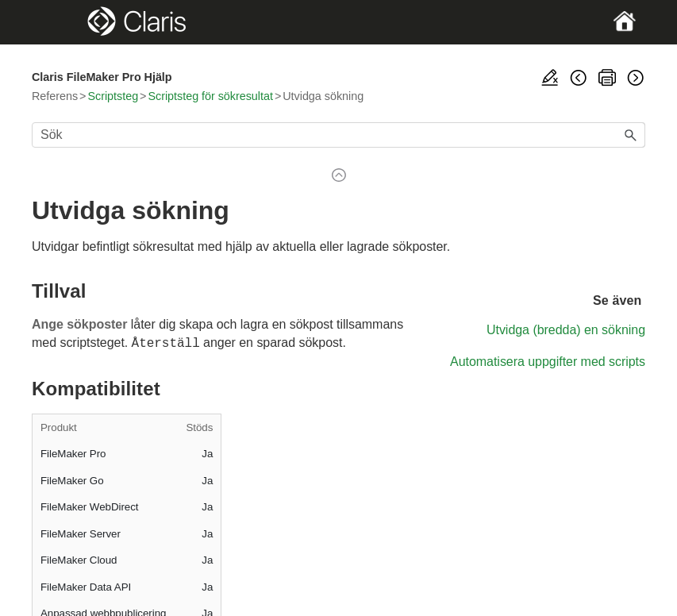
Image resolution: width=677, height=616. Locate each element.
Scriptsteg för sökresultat (210, 96)
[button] (631, 135)
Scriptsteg (113, 96)
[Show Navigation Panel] (61, 22)
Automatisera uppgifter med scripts (548, 362)
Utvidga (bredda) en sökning (566, 330)
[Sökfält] (338, 135)
